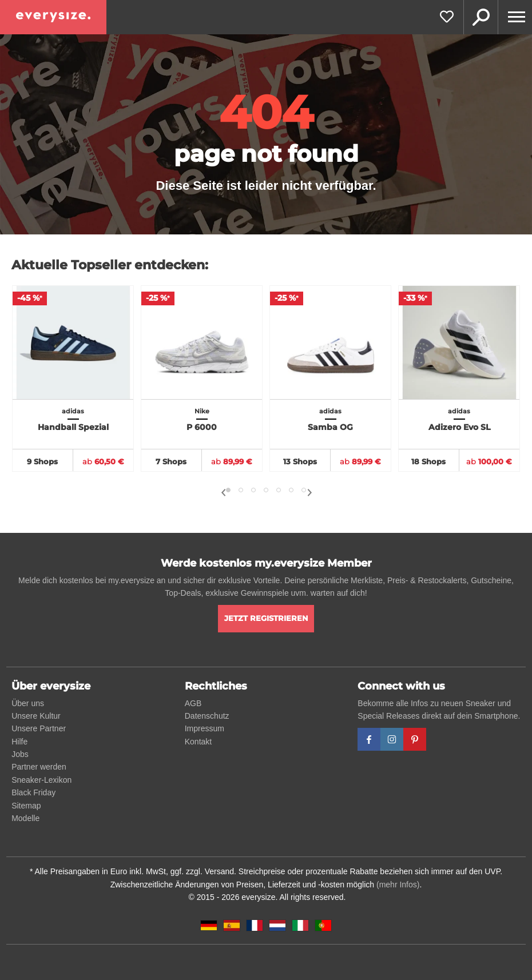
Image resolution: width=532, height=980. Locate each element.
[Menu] (515, 17)
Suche (481, 17)
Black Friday (33, 792)
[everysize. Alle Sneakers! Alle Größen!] (53, 17)
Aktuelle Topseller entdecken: (110, 265)
